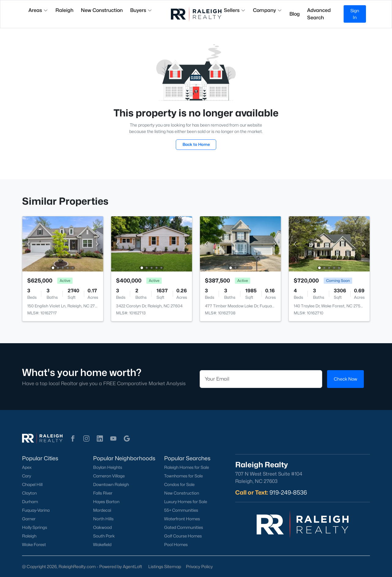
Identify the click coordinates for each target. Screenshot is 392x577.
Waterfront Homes (182, 519)
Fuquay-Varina (36, 510)
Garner (29, 519)
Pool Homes (176, 545)
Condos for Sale (179, 484)
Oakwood (102, 527)
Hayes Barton (106, 502)
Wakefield (102, 545)
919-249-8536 (288, 492)
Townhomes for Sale (183, 476)
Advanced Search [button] (319, 14)
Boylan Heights (108, 467)
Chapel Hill (32, 484)
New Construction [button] (102, 10)
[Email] (261, 379)
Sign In (355, 14)
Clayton (29, 493)
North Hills (103, 519)
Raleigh (29, 536)
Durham (30, 502)
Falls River (103, 493)
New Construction (182, 493)
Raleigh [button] (64, 10)
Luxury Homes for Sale (186, 502)
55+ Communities (181, 510)
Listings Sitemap (165, 566)
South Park (104, 536)
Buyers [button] (141, 10)
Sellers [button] (235, 10)
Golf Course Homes (183, 536)
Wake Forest (34, 545)
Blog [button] (295, 14)
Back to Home (196, 144)
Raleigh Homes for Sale (187, 467)
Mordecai (102, 510)
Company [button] (268, 10)
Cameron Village (109, 476)
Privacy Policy (199, 566)
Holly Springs (35, 527)
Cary (26, 476)
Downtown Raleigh (111, 484)
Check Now (345, 379)
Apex (27, 467)
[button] (73, 438)
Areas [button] (38, 10)
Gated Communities (184, 527)
